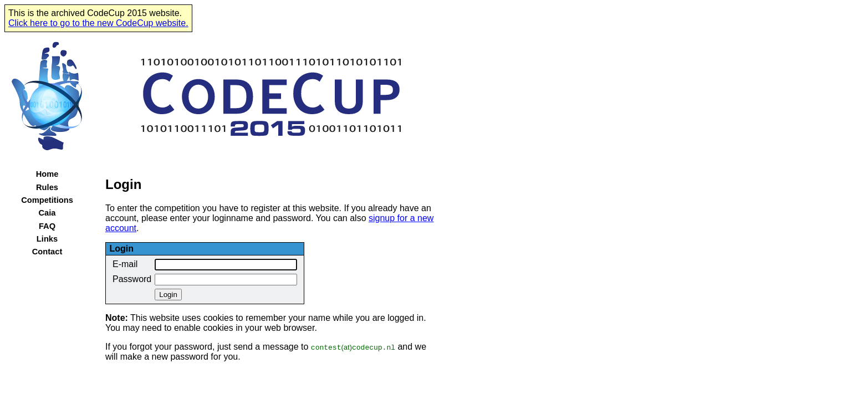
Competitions (47, 200)
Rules (47, 187)
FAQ (47, 226)
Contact (47, 252)
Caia (47, 213)
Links (47, 239)
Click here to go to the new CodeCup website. (98, 23)
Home (47, 174)
